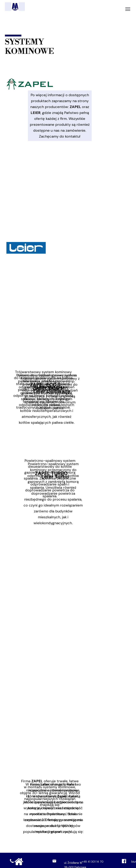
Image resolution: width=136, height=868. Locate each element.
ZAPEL (75, 107)
